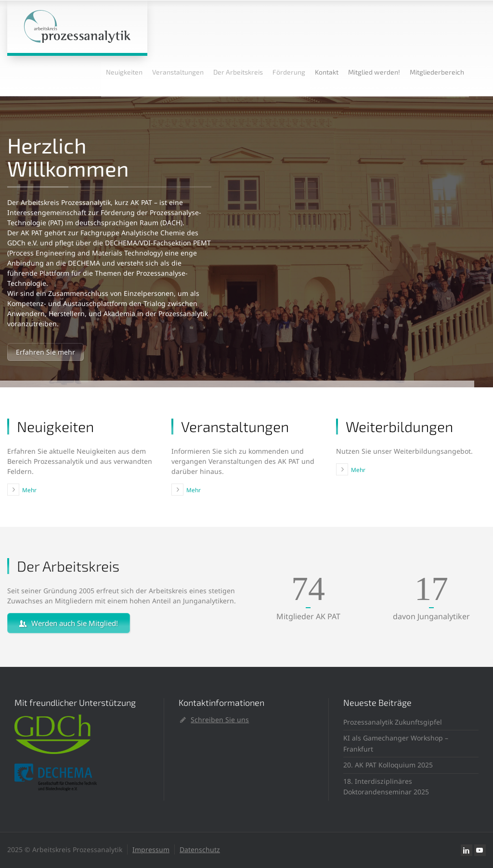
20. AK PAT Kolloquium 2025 (388, 765)
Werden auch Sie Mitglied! (69, 623)
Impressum (151, 849)
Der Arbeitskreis (238, 72)
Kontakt (327, 72)
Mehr (29, 490)
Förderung (289, 72)
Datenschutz (200, 849)
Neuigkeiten (124, 72)
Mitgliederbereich (437, 72)
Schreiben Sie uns (220, 720)
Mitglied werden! (374, 72)
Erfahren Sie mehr (45, 352)
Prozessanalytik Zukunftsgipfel (393, 722)
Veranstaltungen (178, 72)
